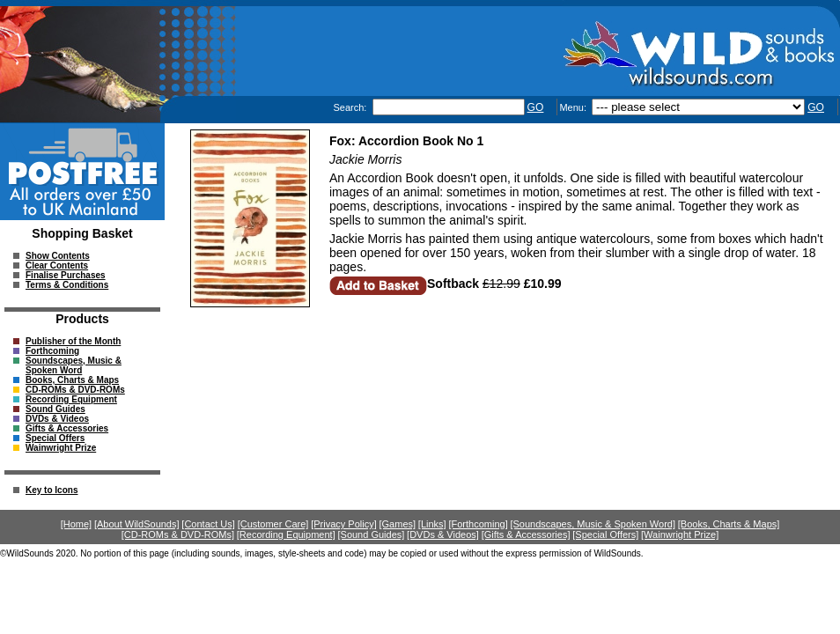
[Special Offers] (605, 534)
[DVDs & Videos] (443, 534)
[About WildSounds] (137, 524)
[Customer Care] (273, 524)
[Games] (398, 524)
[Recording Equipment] (286, 534)
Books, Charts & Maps (72, 380)
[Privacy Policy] (344, 524)
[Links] (432, 524)
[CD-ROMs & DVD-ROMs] (178, 534)
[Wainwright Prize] (680, 534)
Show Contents (58, 256)
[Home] (76, 524)
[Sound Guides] (371, 534)
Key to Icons (52, 490)
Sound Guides (55, 409)
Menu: (574, 107)
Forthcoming (52, 351)
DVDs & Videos (57, 419)
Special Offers (55, 438)
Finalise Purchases (66, 275)
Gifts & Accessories (67, 428)
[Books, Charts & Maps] (729, 524)
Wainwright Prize (61, 448)
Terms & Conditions (67, 285)
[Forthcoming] (478, 524)
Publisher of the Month (73, 341)
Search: (351, 107)
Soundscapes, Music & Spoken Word (74, 365)
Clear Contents (57, 265)
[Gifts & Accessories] (526, 534)
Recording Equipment (71, 399)
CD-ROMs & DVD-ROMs (75, 390)
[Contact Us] (208, 524)
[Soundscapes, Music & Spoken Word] (593, 524)
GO (536, 107)
